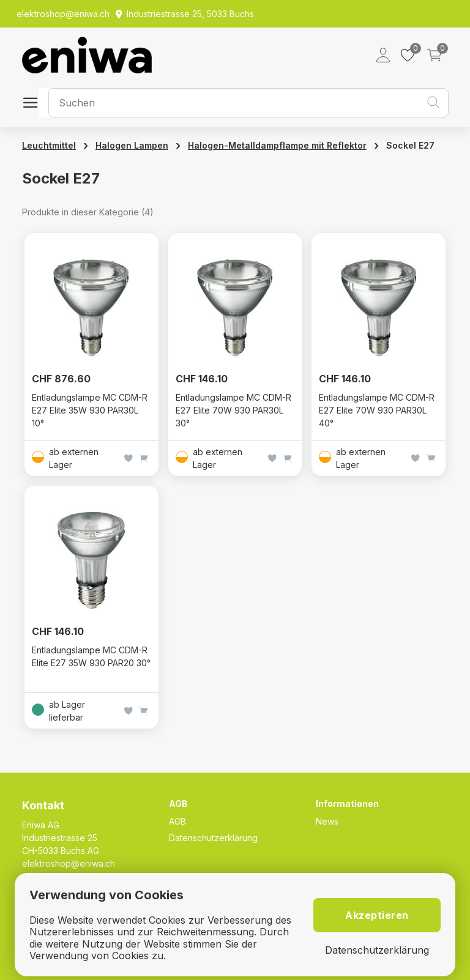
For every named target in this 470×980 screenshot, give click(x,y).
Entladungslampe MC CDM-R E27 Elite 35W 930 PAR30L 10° (90, 410)
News (327, 821)
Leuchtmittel (49, 145)
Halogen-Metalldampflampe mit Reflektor (277, 145)
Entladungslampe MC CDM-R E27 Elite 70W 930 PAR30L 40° (377, 410)
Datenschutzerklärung (213, 838)
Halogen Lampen (132, 145)
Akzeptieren (377, 915)
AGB (177, 821)
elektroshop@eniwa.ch (69, 863)
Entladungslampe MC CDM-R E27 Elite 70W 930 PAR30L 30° (233, 410)
